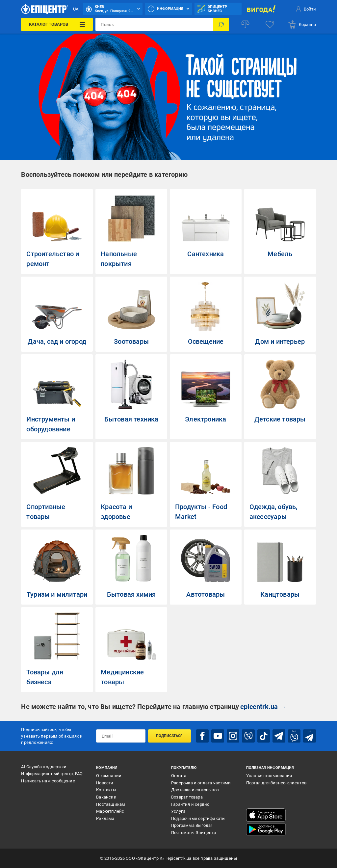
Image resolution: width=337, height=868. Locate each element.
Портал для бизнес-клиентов (276, 783)
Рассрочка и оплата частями (201, 783)
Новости (105, 783)
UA (76, 9)
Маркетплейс (110, 811)
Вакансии (106, 797)
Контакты (106, 790)
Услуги (178, 811)
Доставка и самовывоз (195, 790)
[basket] (302, 24)
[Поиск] (221, 24)
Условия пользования (269, 776)
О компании (109, 776)
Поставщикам (111, 804)
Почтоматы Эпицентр (194, 833)
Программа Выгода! (191, 825)
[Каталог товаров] (57, 24)
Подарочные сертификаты (198, 818)
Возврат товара (187, 797)
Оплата (179, 776)
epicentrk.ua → (263, 707)
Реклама (105, 818)
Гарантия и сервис (190, 804)
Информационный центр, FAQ (52, 774)
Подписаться (169, 736)
